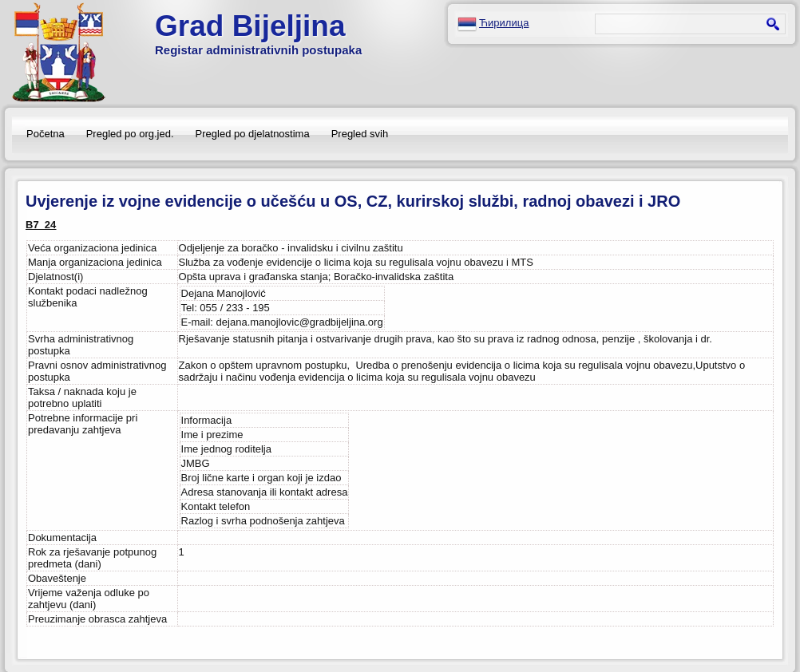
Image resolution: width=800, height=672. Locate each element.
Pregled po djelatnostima (253, 134)
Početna (46, 134)
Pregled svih (360, 134)
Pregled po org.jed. (130, 134)
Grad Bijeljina (250, 26)
